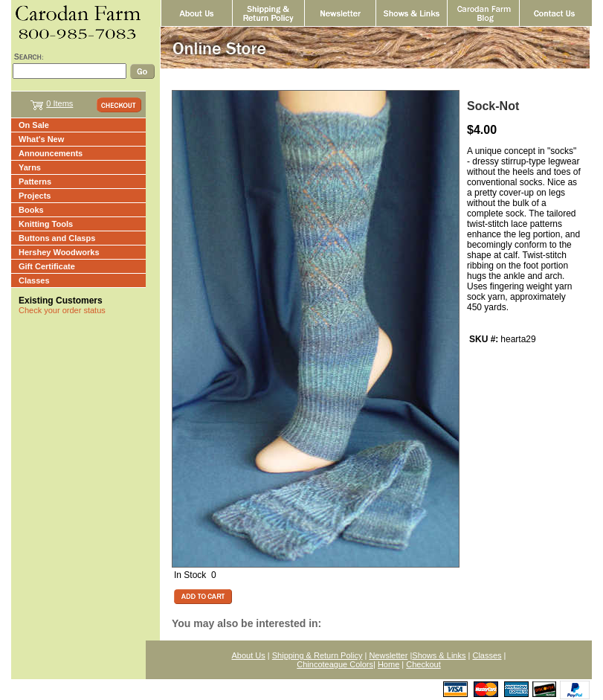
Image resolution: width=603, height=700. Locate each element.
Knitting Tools (46, 224)
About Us (249, 655)
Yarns (30, 167)
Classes (34, 280)
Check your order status (62, 310)
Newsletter (388, 655)
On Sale (34, 125)
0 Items (59, 103)
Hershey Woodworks (59, 252)
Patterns (35, 182)
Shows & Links (439, 655)
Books (31, 210)
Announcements (51, 153)
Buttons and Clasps (57, 238)
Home (388, 664)
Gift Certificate (47, 266)
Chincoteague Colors (335, 664)
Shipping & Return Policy (317, 655)
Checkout (423, 664)
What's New (41, 139)
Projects (35, 196)
